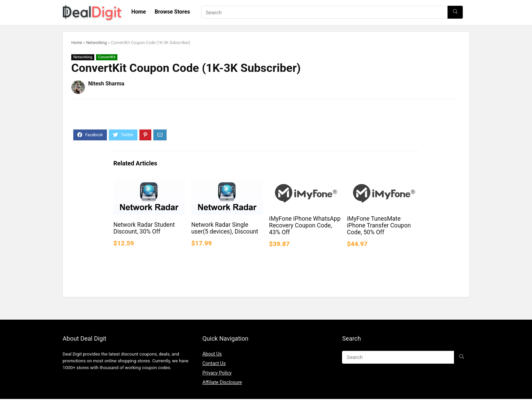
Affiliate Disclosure (222, 382)
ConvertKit (107, 57)
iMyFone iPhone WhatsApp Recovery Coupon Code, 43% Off (305, 225)
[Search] (455, 12)
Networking (97, 43)
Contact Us (214, 363)
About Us (212, 354)
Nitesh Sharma (106, 84)
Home (139, 12)
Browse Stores (172, 12)
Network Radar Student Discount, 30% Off (144, 228)
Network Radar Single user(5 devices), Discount (225, 228)
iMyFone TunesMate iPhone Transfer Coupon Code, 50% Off (379, 225)
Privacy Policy (217, 373)
